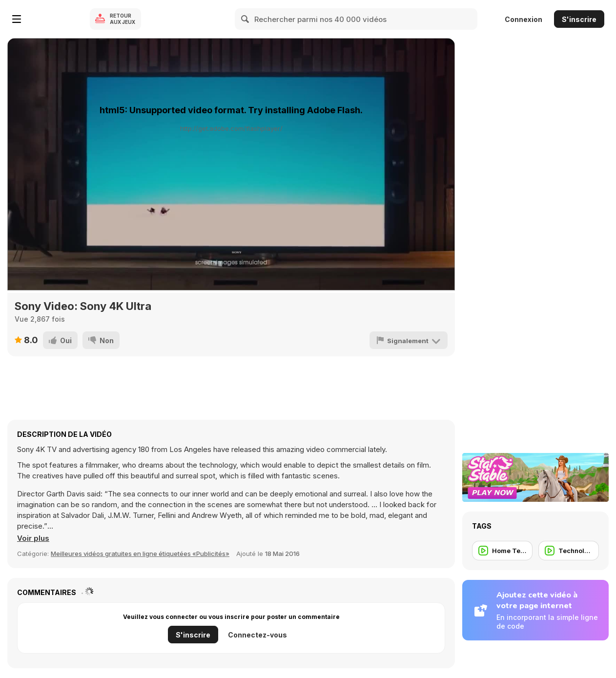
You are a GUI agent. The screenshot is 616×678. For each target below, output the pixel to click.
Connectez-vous (257, 635)
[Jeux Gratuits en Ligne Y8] (56, 19)
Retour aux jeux (123, 19)
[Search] (246, 19)
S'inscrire (579, 19)
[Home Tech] (502, 551)
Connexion (524, 19)
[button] (33, 538)
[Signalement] (409, 340)
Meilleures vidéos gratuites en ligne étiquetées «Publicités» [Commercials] (140, 554)
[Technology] (569, 551)
